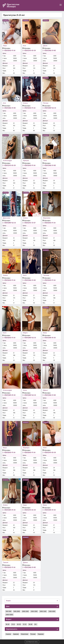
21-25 (13, 624)
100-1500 (9, 611)
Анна (25, 390)
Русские (33, 634)
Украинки (41, 634)
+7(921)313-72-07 (29, 223)
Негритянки (25, 634)
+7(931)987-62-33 (49, 108)
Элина (5, 275)
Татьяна (46, 275)
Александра (7, 160)
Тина (45, 160)
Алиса (25, 103)
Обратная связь (32, 642)
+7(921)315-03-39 (29, 50)
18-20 (8, 624)
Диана (25, 562)
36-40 (30, 624)
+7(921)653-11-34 (9, 50)
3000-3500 (43, 611)
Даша (45, 46)
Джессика (6, 218)
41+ (36, 624)
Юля (45, 448)
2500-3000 (34, 611)
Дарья (45, 390)
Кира (25, 505)
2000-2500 (25, 611)
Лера (5, 46)
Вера (5, 448)
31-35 (25, 624)
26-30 (19, 624)
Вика (45, 333)
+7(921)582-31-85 (49, 50)
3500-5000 (52, 611)
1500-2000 (17, 611)
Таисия (6, 562)
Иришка (26, 160)
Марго (25, 333)
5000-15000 (9, 615)
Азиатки (8, 634)
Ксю (24, 46)
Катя (25, 275)
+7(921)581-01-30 (49, 338)
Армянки (16, 634)
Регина (46, 103)
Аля (4, 103)
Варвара (26, 448)
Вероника (47, 218)
